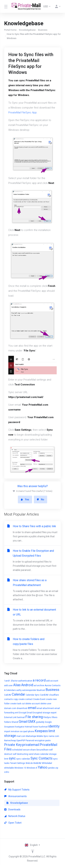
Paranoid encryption (35, 741)
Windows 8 (32, 768)
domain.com (10, 708)
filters (55, 717)
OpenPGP (21, 741)
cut (23, 704)
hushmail (43, 727)
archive (41, 685)
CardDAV (44, 695)
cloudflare (54, 695)
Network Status (15, 816)
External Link (10, 717)
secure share (29, 750)
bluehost (41, 690)
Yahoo (43, 767)
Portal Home (10, 30)
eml (17, 713)
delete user (46, 704)
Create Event (39, 699)
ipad (25, 731)
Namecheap (10, 741)
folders (8, 722)
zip (57, 768)
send (31, 754)
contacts (8, 699)
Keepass (41, 731)
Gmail (23, 722)
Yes (25, 499)
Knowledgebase (27, 30)
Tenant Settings (18, 763)
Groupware (9, 727)
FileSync (47, 717)
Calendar (18, 694)
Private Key (13, 745)
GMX (32, 722)
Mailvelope (31, 736)
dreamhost (22, 708)
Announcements (16, 796)
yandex (51, 768)
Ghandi (15, 722)
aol (35, 685)
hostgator (20, 727)
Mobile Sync (42, 736)
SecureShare (42, 750)
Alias (17, 685)
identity (54, 726)
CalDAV (8, 695)
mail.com (21, 736)
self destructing (20, 754)
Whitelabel (47, 763)
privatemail (31, 745)
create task (16, 704)
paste (48, 741)
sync (12, 758)
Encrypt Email (26, 713)
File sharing (34, 717)
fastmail (21, 717)
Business (43, 30)
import (7, 731)
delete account (33, 704)
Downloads (12, 809)
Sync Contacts (42, 758)
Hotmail (29, 727)
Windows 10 (20, 768)
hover (35, 727)
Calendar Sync (33, 695)
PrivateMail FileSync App (23, 113)
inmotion (15, 731)
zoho (7, 772)
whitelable (9, 768)
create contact (25, 699)
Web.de (29, 763)
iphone (31, 731)
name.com (54, 736)
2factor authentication (21, 681)
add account (52, 681)
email (32, 708)
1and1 (7, 681)
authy (19, 690)
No (40, 499)
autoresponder (29, 690)
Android (27, 685)
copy (16, 699)
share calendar (41, 754)
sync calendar (23, 759)
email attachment (45, 708)
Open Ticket (13, 823)
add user (8, 685)
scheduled (17, 750)
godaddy (40, 722)
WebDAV (37, 763)
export (54, 713)
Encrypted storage (41, 713)
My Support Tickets (17, 790)
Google (48, 722)
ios (21, 731)
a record (39, 680)
